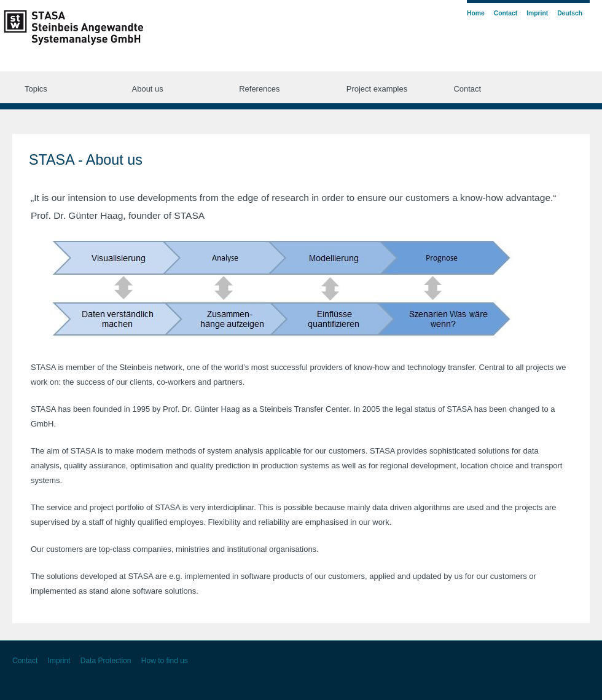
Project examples (377, 89)
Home (476, 13)
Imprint (537, 13)
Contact (467, 89)
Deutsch (570, 13)
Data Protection (106, 661)
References (259, 89)
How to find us (165, 661)
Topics (36, 89)
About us (148, 89)
